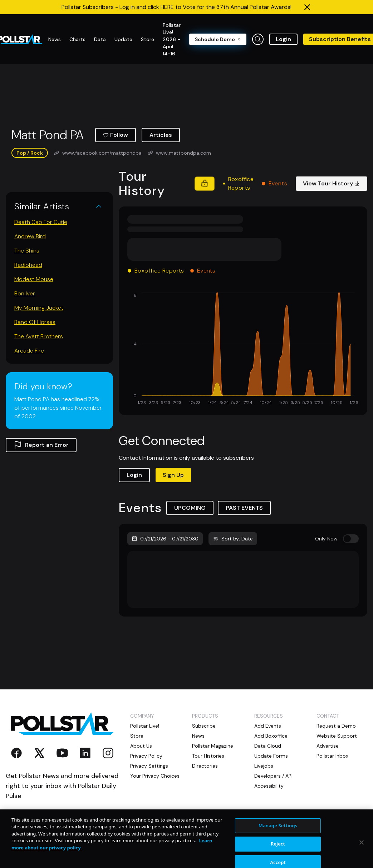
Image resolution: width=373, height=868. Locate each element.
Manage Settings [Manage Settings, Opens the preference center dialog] (278, 840)
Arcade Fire (29, 351)
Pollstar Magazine (213, 746)
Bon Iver (25, 293)
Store (137, 736)
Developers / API (273, 776)
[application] (243, 349)
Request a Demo (336, 726)
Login (283, 39)
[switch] (351, 539)
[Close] (362, 857)
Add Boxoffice (271, 736)
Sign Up (173, 475)
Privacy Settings (149, 766)
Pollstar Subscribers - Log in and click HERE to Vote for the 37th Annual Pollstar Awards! (176, 7)
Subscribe (204, 726)
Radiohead (28, 265)
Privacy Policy (146, 756)
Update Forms (271, 756)
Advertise (328, 746)
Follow (116, 135)
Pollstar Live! (145, 726)
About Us (141, 746)
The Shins (27, 251)
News (198, 736)
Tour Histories (208, 756)
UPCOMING (190, 508)
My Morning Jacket (39, 308)
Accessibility (269, 786)
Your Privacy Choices (155, 776)
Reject (278, 858)
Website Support (337, 736)
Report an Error (41, 445)
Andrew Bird (30, 236)
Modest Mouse (34, 279)
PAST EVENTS (244, 508)
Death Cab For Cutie (41, 222)
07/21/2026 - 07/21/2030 (165, 539)
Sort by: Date (233, 539)
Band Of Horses (35, 322)
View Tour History (332, 183)
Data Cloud (268, 746)
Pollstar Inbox (332, 756)
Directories (205, 766)
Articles (161, 135)
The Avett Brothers (39, 336)
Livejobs (264, 766)
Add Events (268, 726)
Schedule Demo (218, 39)
